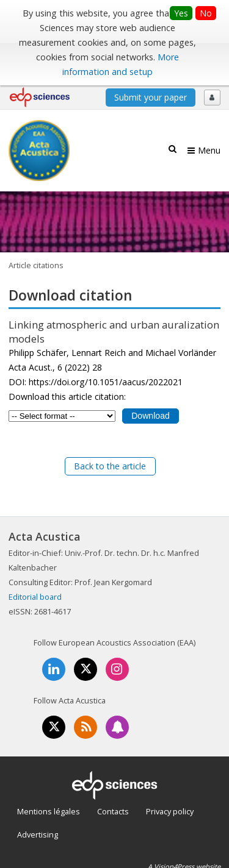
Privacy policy (170, 811)
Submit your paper (151, 97)
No (206, 13)
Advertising (38, 834)
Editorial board (35, 597)
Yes (181, 13)
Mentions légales (49, 811)
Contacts (113, 811)
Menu (209, 150)
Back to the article (110, 466)
